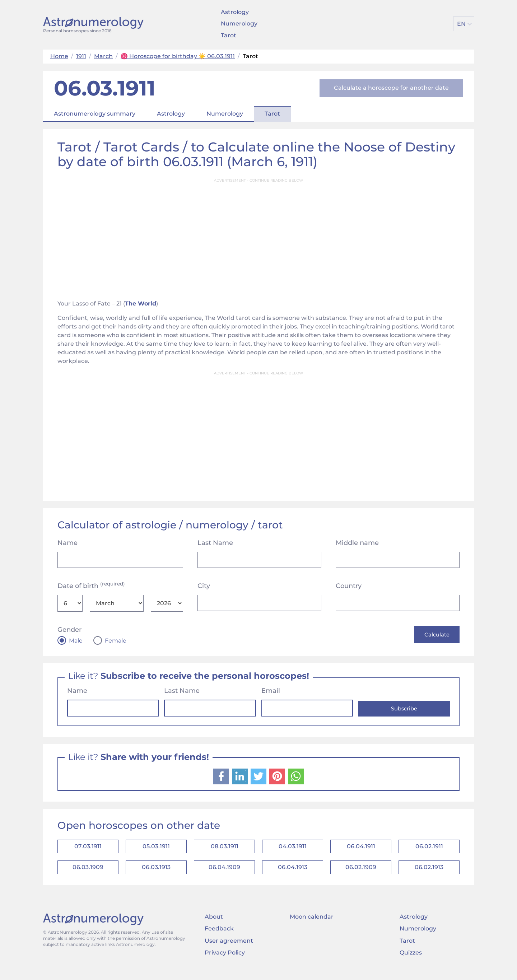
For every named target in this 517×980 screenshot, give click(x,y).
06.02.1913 (429, 873)
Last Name (215, 543)
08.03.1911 (225, 849)
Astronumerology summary (95, 114)
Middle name (357, 543)
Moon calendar (312, 924)
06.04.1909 (224, 873)
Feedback (219, 936)
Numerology (239, 24)
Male (76, 641)
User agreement (229, 948)
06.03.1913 (156, 873)
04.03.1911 (293, 849)
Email (271, 692)
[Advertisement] (258, 237)
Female (116, 641)
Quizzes (411, 960)
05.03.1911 (156, 849)
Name (67, 543)
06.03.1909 (88, 873)
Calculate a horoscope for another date (391, 88)
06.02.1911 (429, 849)
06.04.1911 (361, 849)
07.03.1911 (88, 849)
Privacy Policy (225, 960)
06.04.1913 (293, 873)
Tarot (229, 35)
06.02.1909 (361, 873)
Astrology (235, 12)
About (214, 924)
